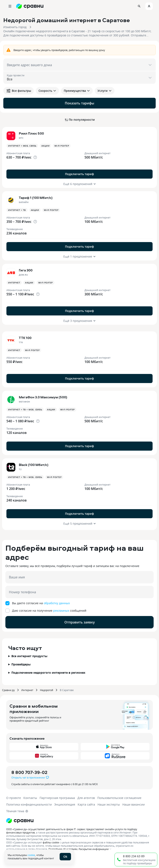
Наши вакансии (134, 804)
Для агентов (86, 798)
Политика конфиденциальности (29, 804)
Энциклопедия (65, 804)
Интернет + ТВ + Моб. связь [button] (25, 410)
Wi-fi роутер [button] (62, 146)
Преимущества (77, 91)
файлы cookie (51, 842)
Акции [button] (46, 146)
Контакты (30, 798)
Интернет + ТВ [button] (17, 210)
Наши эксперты (109, 804)
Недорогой (47, 690)
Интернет (27, 690)
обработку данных (57, 603)
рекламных (61, 611)
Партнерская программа (57, 798)
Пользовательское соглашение (119, 798)
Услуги (105, 91)
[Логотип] (20, 821)
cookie (31, 855)
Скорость (47, 91)
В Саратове (67, 690)
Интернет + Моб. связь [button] (22, 146)
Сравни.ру (8, 690)
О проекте (14, 798)
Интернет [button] (14, 283)
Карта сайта (86, 804)
